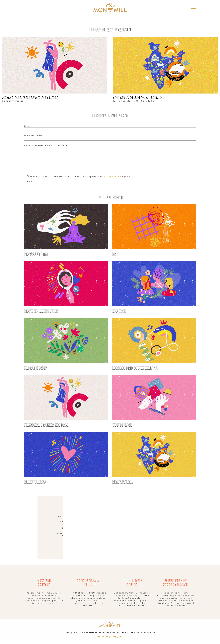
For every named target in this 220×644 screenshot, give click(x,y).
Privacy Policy (113, 177)
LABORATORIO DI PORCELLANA (135, 368)
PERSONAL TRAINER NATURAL (46, 425)
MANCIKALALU (123, 482)
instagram (116, 637)
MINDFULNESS (35, 482)
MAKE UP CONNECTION (41, 311)
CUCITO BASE (122, 425)
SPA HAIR (119, 311)
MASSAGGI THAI (36, 254)
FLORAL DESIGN (36, 368)
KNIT (116, 254)
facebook (103, 637)
